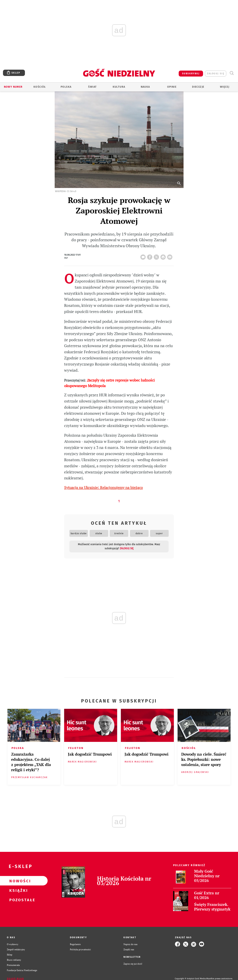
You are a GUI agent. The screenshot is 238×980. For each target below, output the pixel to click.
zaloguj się (216, 74)
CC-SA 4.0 (71, 191)
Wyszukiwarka (232, 73)
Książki (18, 890)
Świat (92, 87)
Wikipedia (60, 191)
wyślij (171, 256)
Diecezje (198, 87)
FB (150, 256)
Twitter (157, 256)
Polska (66, 87)
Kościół (40, 87)
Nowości (18, 881)
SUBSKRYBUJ (191, 74)
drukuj (164, 256)
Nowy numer (13, 87)
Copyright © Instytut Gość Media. (190, 979)
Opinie (172, 87)
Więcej (225, 87)
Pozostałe (18, 900)
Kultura (119, 87)
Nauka (145, 87)
